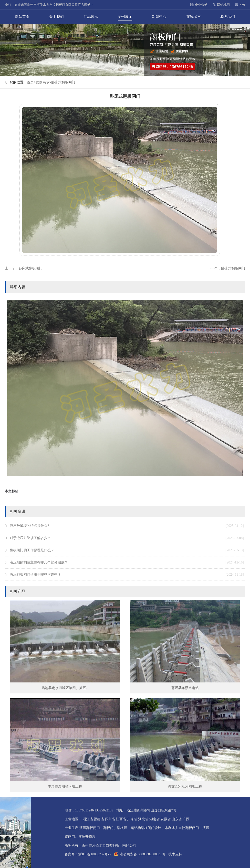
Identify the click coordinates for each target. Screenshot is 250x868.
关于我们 (56, 17)
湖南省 (155, 819)
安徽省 (166, 819)
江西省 (121, 819)
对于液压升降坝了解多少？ (127, 538)
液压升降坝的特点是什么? (127, 526)
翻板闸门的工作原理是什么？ (127, 550)
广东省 (132, 819)
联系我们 (228, 17)
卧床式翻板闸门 (63, 82)
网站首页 (22, 17)
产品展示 (91, 17)
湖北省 (143, 819)
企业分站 (201, 5)
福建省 (99, 819)
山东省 (177, 819)
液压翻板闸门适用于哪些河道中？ (127, 575)
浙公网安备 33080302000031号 (143, 854)
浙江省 (88, 819)
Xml (242, 5)
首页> (31, 82)
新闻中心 (159, 17)
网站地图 (223, 5)
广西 (186, 819)
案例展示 (125, 17)
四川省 (110, 819)
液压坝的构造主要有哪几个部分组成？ (127, 562)
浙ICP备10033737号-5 (94, 854)
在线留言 (194, 17)
